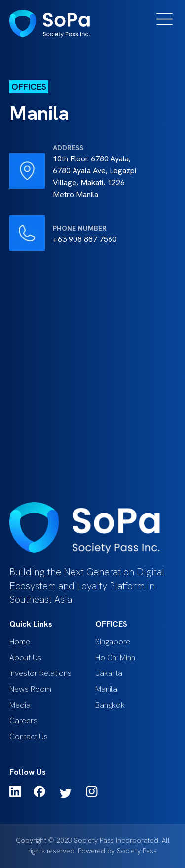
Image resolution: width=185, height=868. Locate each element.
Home (20, 642)
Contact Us (29, 736)
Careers (23, 721)
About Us (25, 657)
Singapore (113, 642)
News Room (30, 689)
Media (20, 705)
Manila (106, 689)
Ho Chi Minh (115, 657)
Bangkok (110, 705)
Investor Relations (40, 673)
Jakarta (109, 673)
